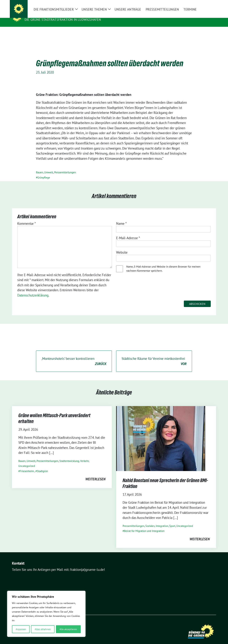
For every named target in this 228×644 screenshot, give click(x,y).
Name (121, 218)
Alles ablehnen (43, 629)
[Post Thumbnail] (161, 433)
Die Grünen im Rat (41, 14)
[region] (46, 614)
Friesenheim (27, 466)
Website (122, 247)
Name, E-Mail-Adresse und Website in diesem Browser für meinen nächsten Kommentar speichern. (163, 263)
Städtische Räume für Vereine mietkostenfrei (154, 356)
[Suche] (205, 3)
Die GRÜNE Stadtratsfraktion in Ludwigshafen (63, 20)
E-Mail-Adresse (128, 232)
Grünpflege (44, 172)
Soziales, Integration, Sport (160, 520)
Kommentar (27, 218)
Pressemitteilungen (65, 167)
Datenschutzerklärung (33, 290)
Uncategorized (27, 460)
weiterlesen (95, 474)
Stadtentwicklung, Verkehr (74, 455)
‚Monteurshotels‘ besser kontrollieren (74, 356)
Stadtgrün (42, 466)
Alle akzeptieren (68, 629)
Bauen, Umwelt (45, 167)
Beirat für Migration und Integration (144, 525)
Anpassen (21, 629)
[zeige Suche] (210, 3)
